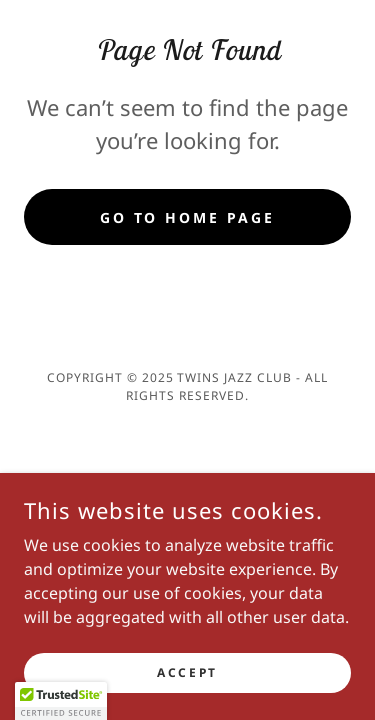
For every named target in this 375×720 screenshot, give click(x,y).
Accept (187, 672)
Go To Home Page (188, 217)
